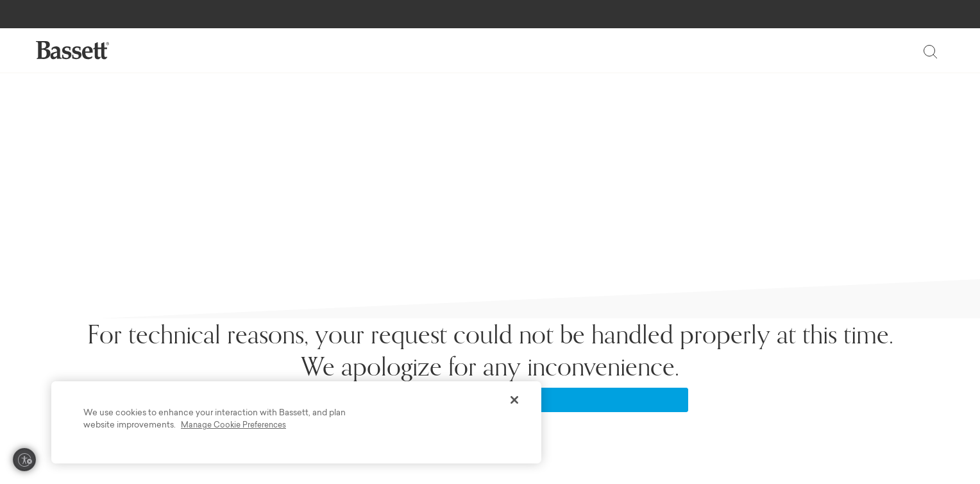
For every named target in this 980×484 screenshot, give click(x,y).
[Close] (514, 400)
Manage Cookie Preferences (233, 426)
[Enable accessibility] (24, 460)
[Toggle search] (930, 51)
